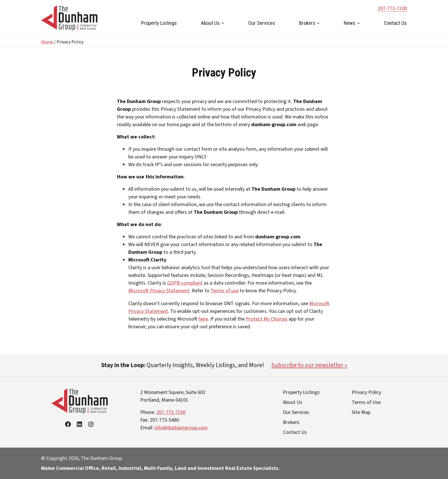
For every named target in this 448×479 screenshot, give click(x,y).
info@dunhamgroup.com (181, 428)
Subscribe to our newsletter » (309, 365)
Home (47, 42)
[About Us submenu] (223, 23)
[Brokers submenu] (318, 23)
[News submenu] (358, 23)
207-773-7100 (392, 8)
